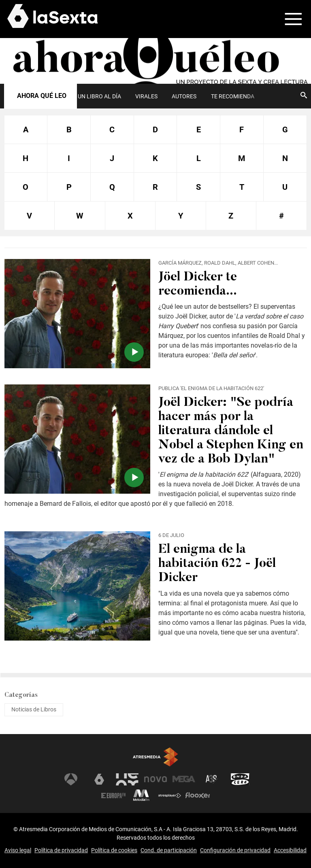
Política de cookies (114, 850)
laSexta (99, 779)
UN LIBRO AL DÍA (99, 96)
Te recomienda (233, 96)
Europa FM (113, 796)
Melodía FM (141, 796)
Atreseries (212, 779)
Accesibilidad (290, 850)
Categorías (21, 695)
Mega (184, 779)
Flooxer (198, 796)
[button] (288, 19)
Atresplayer (170, 796)
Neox (127, 779)
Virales (146, 96)
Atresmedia (155, 757)
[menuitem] (99, 96)
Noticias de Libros (34, 709)
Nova (155, 779)
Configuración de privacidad (235, 850)
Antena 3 (71, 779)
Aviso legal (18, 850)
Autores (184, 96)
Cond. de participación (169, 850)
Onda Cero (240, 779)
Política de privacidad (61, 850)
